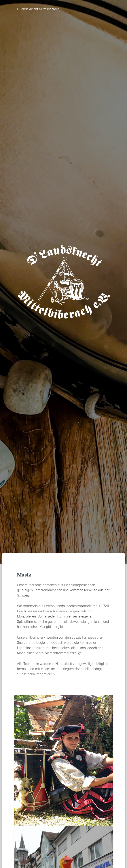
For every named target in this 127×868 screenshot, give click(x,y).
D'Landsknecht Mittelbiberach (38, 9)
